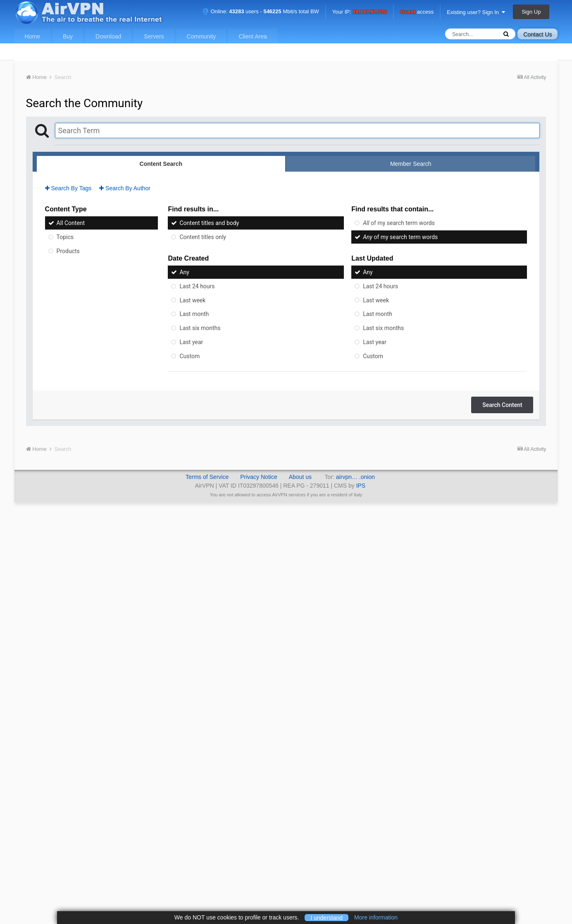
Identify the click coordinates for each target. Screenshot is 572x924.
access (417, 12)
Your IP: (360, 12)
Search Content (502, 405)
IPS (361, 486)
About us (300, 477)
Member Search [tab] (411, 164)
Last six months (200, 328)
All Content (71, 223)
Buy (68, 36)
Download (108, 36)
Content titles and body (209, 223)
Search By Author (125, 188)
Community (201, 36)
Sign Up (531, 12)
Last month (194, 314)
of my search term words (399, 223)
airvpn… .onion (355, 477)
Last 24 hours (197, 286)
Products (68, 251)
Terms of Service (207, 477)
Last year (191, 342)
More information (376, 917)
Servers (154, 36)
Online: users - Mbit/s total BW (261, 11)
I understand (327, 917)
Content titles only (203, 237)
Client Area (253, 36)
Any (184, 272)
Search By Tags (68, 188)
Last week (192, 300)
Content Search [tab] (161, 164)
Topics (65, 237)
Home (32, 36)
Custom (189, 356)
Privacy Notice (259, 477)
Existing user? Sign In (476, 12)
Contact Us (537, 34)
